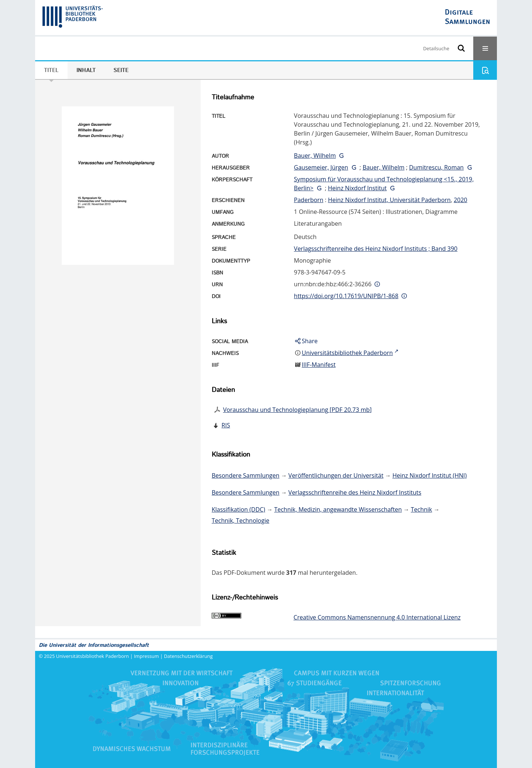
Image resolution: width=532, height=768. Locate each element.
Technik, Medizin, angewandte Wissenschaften (338, 509)
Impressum (147, 656)
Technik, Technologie (241, 520)
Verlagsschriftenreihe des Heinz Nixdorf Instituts (355, 492)
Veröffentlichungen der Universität (336, 475)
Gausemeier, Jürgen (321, 167)
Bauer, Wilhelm (315, 156)
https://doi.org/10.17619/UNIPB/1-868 (346, 296)
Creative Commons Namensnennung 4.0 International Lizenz (377, 617)
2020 (461, 200)
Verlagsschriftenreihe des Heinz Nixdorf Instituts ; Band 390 (376, 249)
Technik (422, 509)
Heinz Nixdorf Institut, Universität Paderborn (389, 200)
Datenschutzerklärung (188, 656)
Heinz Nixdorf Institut (357, 188)
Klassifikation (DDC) (238, 509)
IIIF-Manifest (319, 365)
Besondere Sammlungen (245, 475)
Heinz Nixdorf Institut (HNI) (429, 475)
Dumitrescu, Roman (436, 167)
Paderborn (309, 200)
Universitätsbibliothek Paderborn (93, 656)
